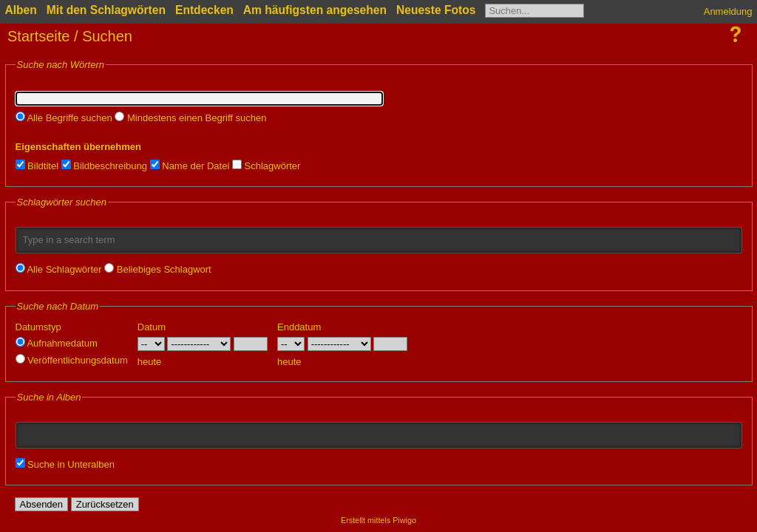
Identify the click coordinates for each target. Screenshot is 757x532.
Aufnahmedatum (57, 343)
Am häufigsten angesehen (315, 10)
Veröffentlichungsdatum (72, 360)
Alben (21, 10)
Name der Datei (190, 166)
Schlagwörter (266, 166)
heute (150, 362)
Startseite (38, 36)
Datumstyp (38, 327)
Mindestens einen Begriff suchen (190, 118)
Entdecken (204, 10)
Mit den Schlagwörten (106, 10)
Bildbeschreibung (104, 166)
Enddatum (299, 327)
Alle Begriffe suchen (64, 118)
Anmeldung (728, 11)
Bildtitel (37, 166)
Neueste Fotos (436, 10)
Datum (152, 327)
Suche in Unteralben (65, 464)
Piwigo (404, 520)
